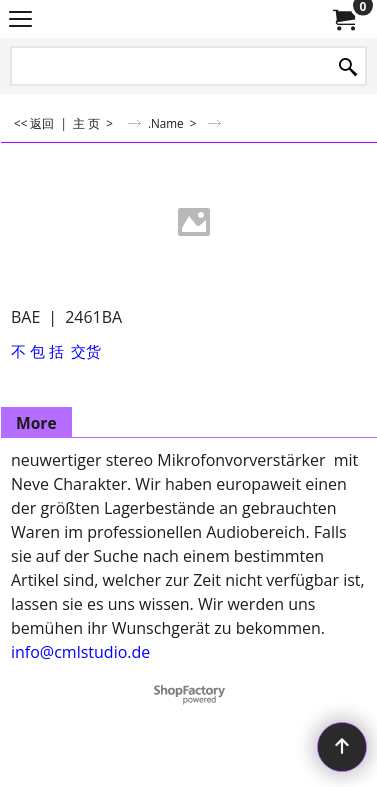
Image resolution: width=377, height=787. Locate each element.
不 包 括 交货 (56, 351)
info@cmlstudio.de (80, 652)
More (36, 423)
